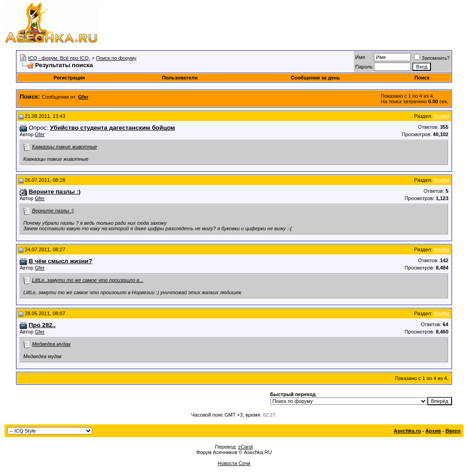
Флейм (441, 116)
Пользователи (180, 78)
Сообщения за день (315, 78)
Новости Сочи (234, 463)
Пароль (364, 67)
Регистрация (69, 78)
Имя (360, 57)
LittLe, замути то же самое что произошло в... (88, 280)
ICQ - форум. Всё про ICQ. (59, 58)
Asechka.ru (407, 431)
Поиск (422, 78)
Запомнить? (432, 58)
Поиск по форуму (116, 58)
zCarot (245, 447)
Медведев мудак (51, 344)
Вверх (453, 431)
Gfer (40, 134)
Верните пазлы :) (53, 211)
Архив (433, 431)
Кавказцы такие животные (64, 147)
